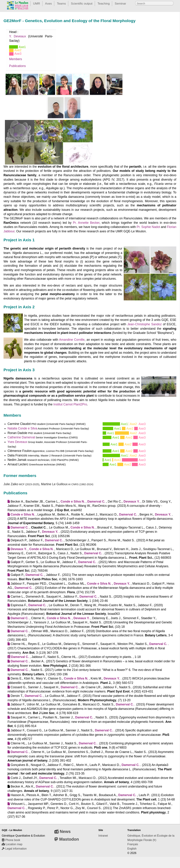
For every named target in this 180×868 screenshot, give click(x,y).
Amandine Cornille (72, 340)
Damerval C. (96, 502)
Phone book (11, 840)
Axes (49, 4)
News (63, 831)
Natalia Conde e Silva (22, 428)
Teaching (104, 4)
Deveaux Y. (132, 502)
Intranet (103, 836)
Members (16, 59)
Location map (12, 844)
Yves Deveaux (17, 442)
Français (133, 844)
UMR (37, 4)
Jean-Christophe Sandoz (145, 324)
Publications (17, 66)
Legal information (14, 849)
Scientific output (82, 4)
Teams (61, 4)
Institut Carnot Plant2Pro (70, 404)
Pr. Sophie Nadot (148, 227)
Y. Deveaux (18, 36)
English (132, 849)
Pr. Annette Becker (86, 223)
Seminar (120, 4)
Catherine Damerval (21, 437)
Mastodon (67, 839)
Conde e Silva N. (73, 502)
